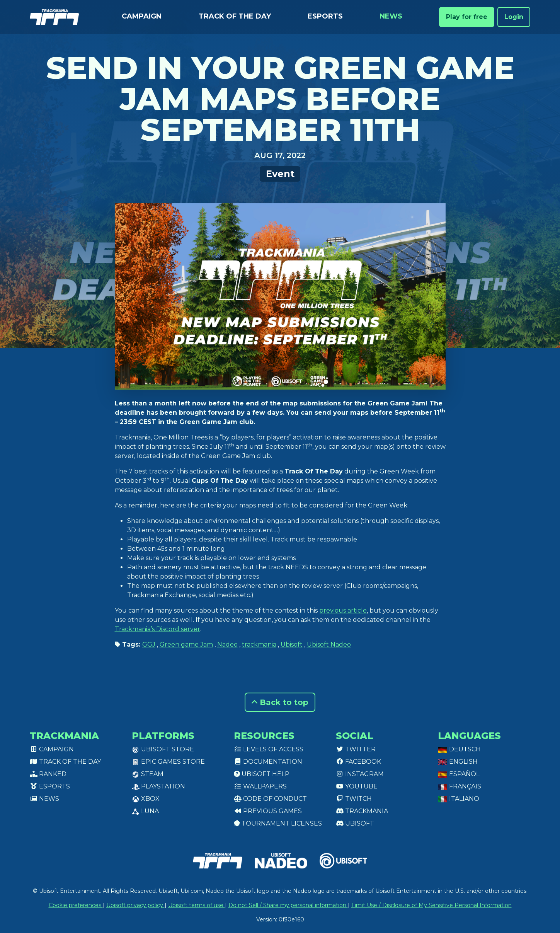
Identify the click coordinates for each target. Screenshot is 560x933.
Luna (145, 811)
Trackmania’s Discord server (157, 629)
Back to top (280, 702)
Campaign (142, 16)
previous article (343, 610)
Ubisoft (292, 644)
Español (459, 774)
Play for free (467, 17)
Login (514, 17)
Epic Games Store (168, 762)
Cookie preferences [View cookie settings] (76, 905)
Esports (325, 16)
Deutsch (459, 749)
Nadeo (227, 644)
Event (280, 174)
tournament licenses (278, 823)
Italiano (459, 799)
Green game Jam (186, 644)
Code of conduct (270, 799)
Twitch (354, 799)
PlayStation (158, 786)
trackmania (259, 644)
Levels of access (269, 749)
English (458, 762)
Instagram (360, 774)
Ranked (48, 774)
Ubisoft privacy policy (135, 905)
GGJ (149, 644)
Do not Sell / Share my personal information (288, 905)
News (391, 16)
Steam (148, 774)
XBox (146, 799)
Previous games (268, 811)
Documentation (268, 762)
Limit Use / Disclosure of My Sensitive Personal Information (431, 905)
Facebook (358, 762)
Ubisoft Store (163, 749)
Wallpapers (260, 786)
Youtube (357, 786)
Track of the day (235, 16)
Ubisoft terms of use (197, 905)
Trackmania (362, 811)
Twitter (356, 749)
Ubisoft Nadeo (329, 644)
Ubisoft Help (262, 774)
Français (460, 786)
